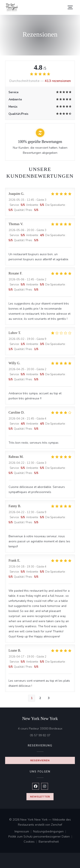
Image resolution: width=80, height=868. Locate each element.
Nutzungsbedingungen (50, 832)
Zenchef (57, 825)
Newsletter (40, 797)
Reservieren (40, 760)
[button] (70, 7)
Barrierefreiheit (49, 842)
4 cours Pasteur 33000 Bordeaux (47, 728)
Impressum (24, 832)
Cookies (31, 842)
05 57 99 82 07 (40, 735)
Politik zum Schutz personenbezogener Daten (41, 837)
